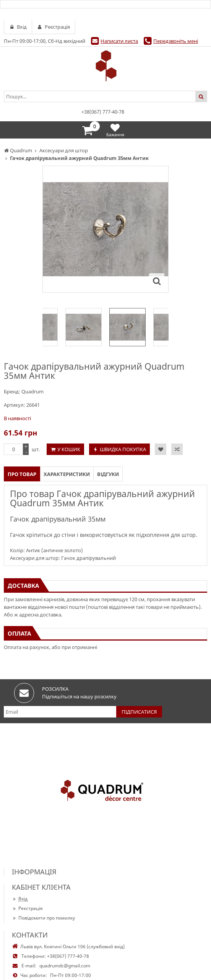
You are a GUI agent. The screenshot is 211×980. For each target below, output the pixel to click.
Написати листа (119, 41)
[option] (127, 327)
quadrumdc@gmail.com (65, 966)
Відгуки (108, 474)
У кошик (69, 449)
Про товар (22, 474)
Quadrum (32, 391)
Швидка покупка (123, 449)
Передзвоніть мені (176, 41)
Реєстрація (27, 908)
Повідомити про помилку (43, 918)
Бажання (115, 130)
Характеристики (67, 474)
